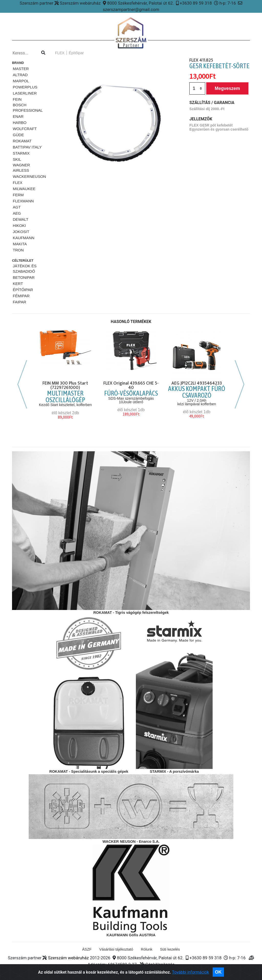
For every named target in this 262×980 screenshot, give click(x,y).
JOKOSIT (21, 232)
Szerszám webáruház (68, 958)
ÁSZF (87, 949)
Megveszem (227, 88)
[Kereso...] (25, 53)
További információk (190, 977)
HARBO (20, 123)
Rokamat (22, 141)
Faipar (19, 302)
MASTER (21, 69)
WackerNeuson (29, 176)
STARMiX (21, 153)
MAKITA (20, 244)
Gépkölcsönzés (160, 964)
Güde (18, 135)
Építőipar (23, 290)
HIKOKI (19, 226)
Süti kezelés (170, 949)
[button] (59, 122)
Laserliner (25, 93)
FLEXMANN (23, 201)
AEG (17, 213)
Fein (17, 99)
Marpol (21, 81)
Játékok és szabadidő (25, 269)
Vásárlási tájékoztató (116, 949)
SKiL (17, 159)
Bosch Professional (28, 108)
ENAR (18, 116)
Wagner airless (21, 168)
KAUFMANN (24, 238)
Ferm (18, 195)
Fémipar (21, 296)
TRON (18, 250)
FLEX (18, 183)
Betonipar (24, 277)
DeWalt (21, 219)
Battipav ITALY (27, 147)
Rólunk (147, 949)
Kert (18, 284)
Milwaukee (24, 189)
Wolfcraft (25, 129)
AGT (17, 207)
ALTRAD (20, 75)
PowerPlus (25, 87)
